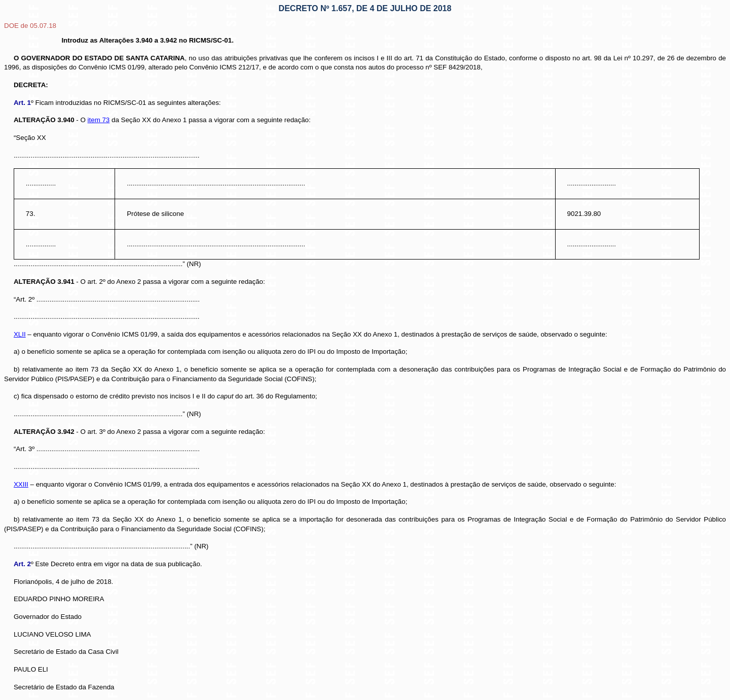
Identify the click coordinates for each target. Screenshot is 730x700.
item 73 (99, 120)
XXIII (21, 484)
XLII (20, 334)
